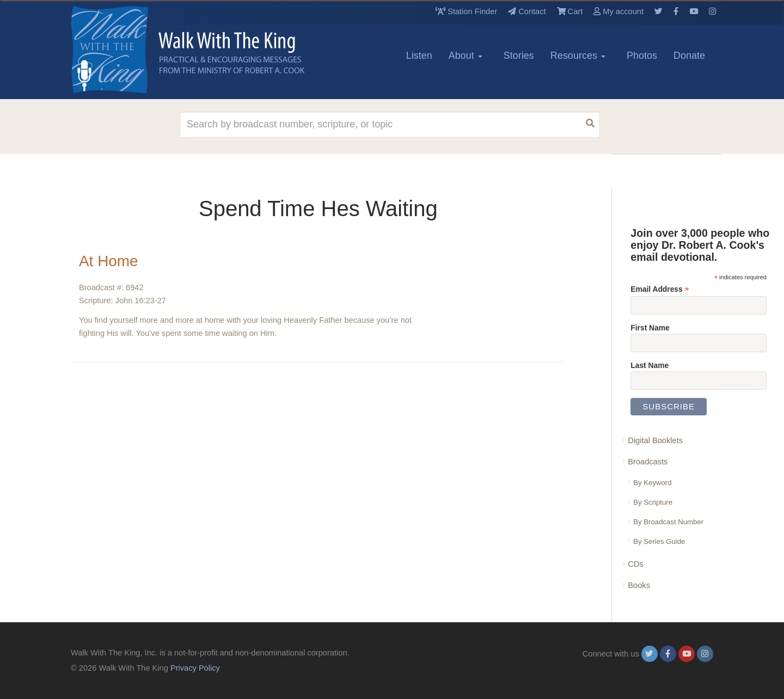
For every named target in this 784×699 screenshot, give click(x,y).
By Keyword (652, 483)
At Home (109, 261)
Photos (642, 56)
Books (639, 585)
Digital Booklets (655, 440)
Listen (419, 56)
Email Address (660, 289)
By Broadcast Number (668, 522)
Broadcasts (648, 462)
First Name (650, 328)
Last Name (650, 365)
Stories (519, 56)
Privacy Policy (195, 668)
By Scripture (653, 502)
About (465, 56)
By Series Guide (659, 541)
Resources (578, 56)
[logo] (120, 50)
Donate (689, 56)
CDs (635, 564)
